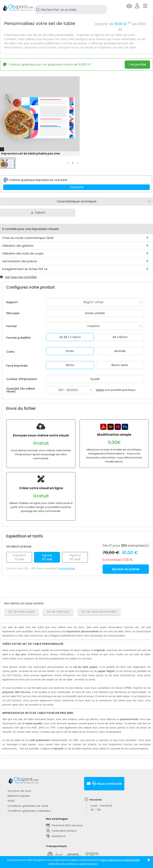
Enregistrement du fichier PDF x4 (25, 269)
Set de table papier (21, 612)
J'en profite (76, 187)
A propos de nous (19, 791)
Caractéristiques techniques (77, 201)
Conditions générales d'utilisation (29, 811)
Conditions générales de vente (28, 806)
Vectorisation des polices (20, 261)
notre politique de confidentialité (120, 860)
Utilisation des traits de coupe (23, 253)
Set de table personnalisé (99, 612)
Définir (100, 390)
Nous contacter (104, 784)
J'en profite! (137, 64)
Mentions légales (19, 796)
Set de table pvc (58, 612)
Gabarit (38, 213)
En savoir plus (67, 568)
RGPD (11, 801)
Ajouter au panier (126, 569)
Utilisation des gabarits (18, 246)
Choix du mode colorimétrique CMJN (28, 238)
